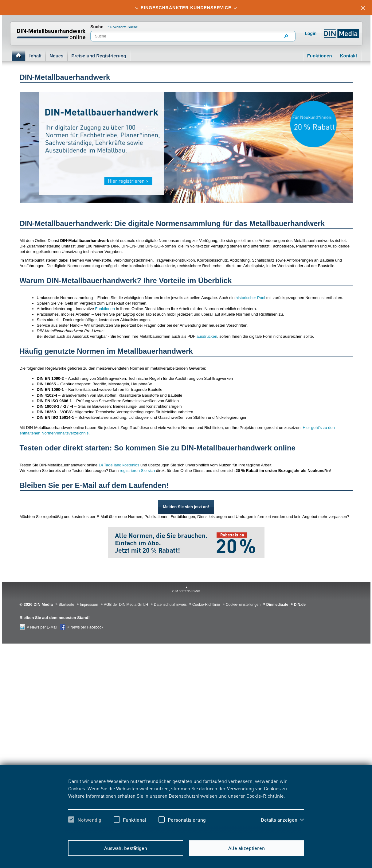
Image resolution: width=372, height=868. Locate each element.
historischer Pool (250, 298)
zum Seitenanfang (186, 591)
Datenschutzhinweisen (193, 796)
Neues (57, 56)
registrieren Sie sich (137, 471)
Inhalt (36, 56)
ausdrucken (207, 336)
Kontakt (349, 56)
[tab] (186, 8)
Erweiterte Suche (124, 27)
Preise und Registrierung (99, 56)
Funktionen (320, 56)
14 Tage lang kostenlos (119, 465)
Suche (97, 27)
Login (311, 33)
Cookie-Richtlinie (265, 796)
